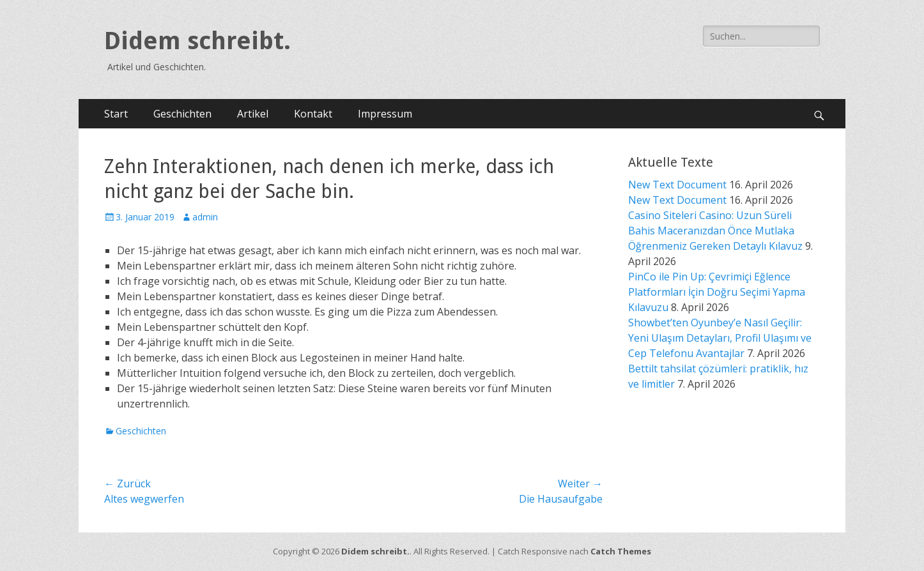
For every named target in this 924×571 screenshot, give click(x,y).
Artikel (253, 114)
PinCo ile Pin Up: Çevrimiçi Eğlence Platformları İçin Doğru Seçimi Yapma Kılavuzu (717, 292)
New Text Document (677, 185)
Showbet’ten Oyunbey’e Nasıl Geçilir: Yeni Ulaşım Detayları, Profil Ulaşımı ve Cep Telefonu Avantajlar (720, 338)
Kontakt (313, 114)
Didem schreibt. (197, 41)
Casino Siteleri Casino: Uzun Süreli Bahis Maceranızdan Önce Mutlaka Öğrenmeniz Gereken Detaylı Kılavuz (715, 231)
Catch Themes (621, 551)
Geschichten (182, 114)
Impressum (385, 114)
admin (205, 217)
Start (116, 114)
